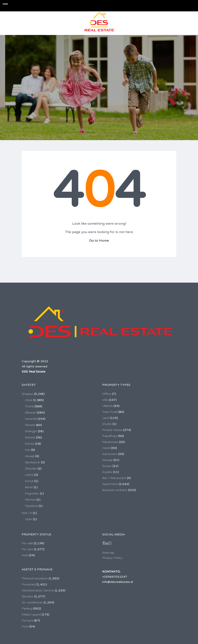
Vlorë (29, 400)
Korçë (29, 481)
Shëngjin (31, 431)
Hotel (106, 448)
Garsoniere (110, 454)
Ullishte (107, 406)
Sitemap (108, 553)
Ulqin (29, 519)
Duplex (107, 472)
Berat (29, 487)
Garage (107, 460)
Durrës (30, 444)
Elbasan (30, 413)
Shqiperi (27, 394)
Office (107, 394)
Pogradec (32, 493)
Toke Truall (110, 412)
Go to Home (99, 241)
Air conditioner (32, 602)
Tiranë (29, 406)
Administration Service (38, 590)
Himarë (30, 425)
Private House (112, 430)
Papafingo (110, 436)
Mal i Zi (27, 513)
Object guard (31, 614)
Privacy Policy (112, 558)
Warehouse (110, 442)
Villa (105, 400)
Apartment (110, 484)
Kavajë (30, 456)
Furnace (27, 621)
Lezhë (29, 475)
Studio (107, 424)
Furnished (29, 584)
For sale (27, 543)
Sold (25, 555)
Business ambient (115, 490)
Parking (27, 608)
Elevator (28, 596)
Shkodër (31, 469)
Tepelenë (31, 506)
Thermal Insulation (35, 578)
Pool (25, 627)
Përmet (30, 500)
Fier (28, 450)
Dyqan (107, 466)
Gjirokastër (33, 462)
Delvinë (30, 437)
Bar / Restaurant (114, 478)
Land (106, 418)
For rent (27, 549)
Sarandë (31, 419)
